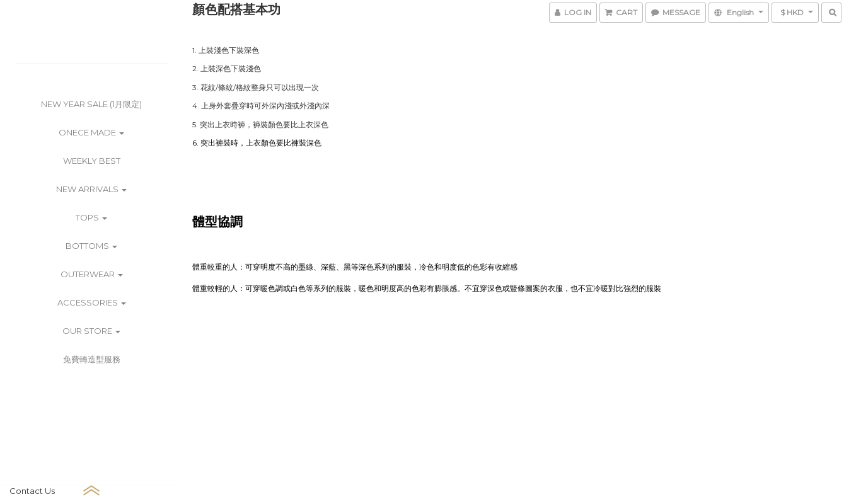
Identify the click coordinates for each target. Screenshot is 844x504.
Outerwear (92, 274)
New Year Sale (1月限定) (91, 104)
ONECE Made (91, 132)
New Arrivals (91, 189)
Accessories (92, 302)
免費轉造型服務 (92, 359)
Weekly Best (92, 161)
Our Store (91, 331)
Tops (91, 217)
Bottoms (91, 246)
